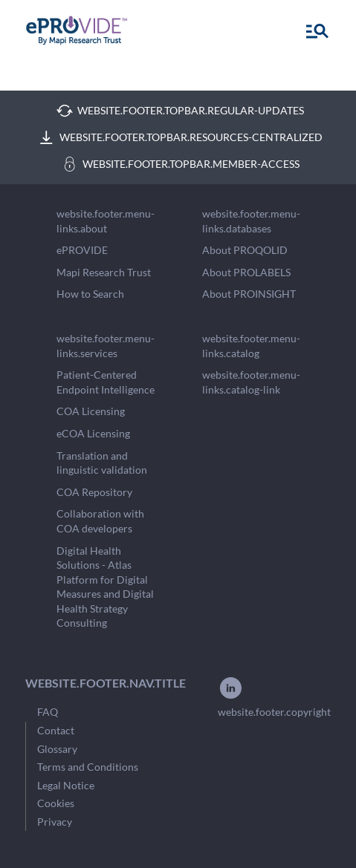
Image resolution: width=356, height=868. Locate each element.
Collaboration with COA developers (100, 521)
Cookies (56, 803)
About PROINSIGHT (249, 294)
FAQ (48, 712)
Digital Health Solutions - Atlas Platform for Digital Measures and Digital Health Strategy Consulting (105, 587)
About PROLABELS (246, 272)
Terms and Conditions (88, 767)
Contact (56, 730)
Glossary (57, 749)
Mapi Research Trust (104, 272)
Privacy (55, 822)
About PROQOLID (245, 250)
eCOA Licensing (93, 433)
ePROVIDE (82, 250)
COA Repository (94, 492)
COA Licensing (91, 411)
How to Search (90, 294)
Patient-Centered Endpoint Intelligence (106, 382)
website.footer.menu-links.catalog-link (251, 382)
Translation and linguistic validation (102, 463)
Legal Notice (66, 785)
